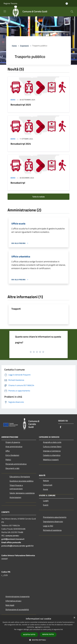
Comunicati (48, 485)
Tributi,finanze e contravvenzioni (16, 487)
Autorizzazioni (15, 497)
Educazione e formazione (20, 477)
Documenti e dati (12, 468)
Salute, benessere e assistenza (22, 493)
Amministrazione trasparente (18, 596)
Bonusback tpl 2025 (21, 105)
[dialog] (38, 630)
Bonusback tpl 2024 (21, 144)
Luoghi (46, 501)
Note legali (10, 605)
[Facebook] (61, 427)
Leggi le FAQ (48, 526)
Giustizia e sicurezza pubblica (21, 481)
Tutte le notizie (38, 197)
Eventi (46, 505)
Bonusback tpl (18, 183)
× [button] (74, 618)
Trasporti (16, 309)
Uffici (8, 451)
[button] (38, 640)
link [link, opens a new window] (62, 629)
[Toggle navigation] (5, 11)
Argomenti (24, 46)
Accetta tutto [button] (29, 635)
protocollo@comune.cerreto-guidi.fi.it (17, 546)
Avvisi (13, 100)
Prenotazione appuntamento (55, 517)
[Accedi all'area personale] (67, 4)
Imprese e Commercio (52, 451)
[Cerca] (72, 12)
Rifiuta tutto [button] (48, 634)
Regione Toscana (10, 3)
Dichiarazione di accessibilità (17, 609)
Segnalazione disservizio (53, 521)
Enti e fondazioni (12, 455)
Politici (8, 460)
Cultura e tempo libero (52, 447)
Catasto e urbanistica (52, 455)
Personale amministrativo (16, 464)
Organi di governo (13, 442)
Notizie (46, 481)
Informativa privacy (13, 601)
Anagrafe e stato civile (52, 442)
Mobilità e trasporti (51, 460)
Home (14, 46)
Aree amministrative (14, 447)
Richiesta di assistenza (52, 530)
